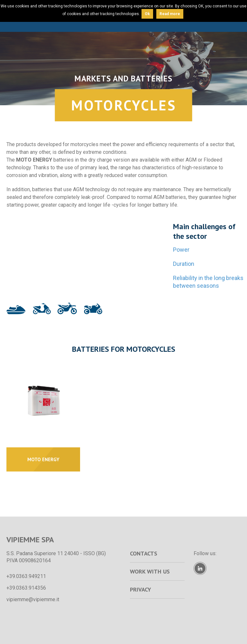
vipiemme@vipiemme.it (33, 599)
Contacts (144, 553)
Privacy (141, 589)
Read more (170, 14)
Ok (147, 14)
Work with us (150, 571)
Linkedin (200, 568)
